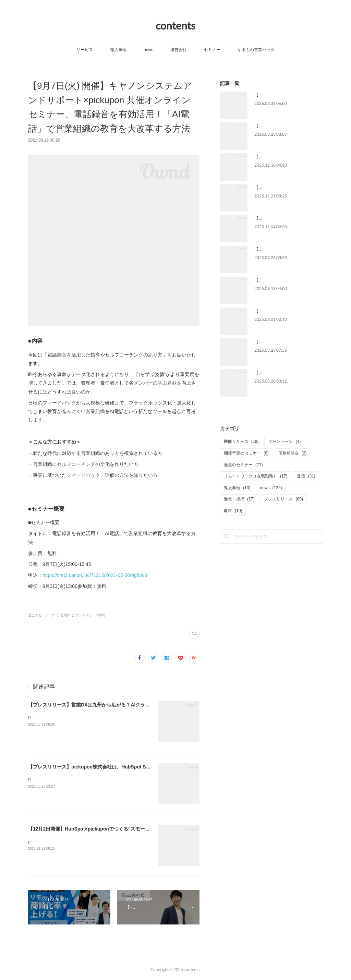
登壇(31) (67, 615)
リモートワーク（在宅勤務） (256, 476)
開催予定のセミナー (246, 453)
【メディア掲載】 (271, 249)
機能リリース (241, 441)
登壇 (306, 476)
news (148, 50)
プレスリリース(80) (90, 615)
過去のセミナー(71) (43, 615)
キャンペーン (284, 441)
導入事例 (118, 50)
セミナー (212, 50)
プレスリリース (283, 499)
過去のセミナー (243, 465)
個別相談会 (293, 453)
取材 (233, 511)
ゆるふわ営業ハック (256, 50)
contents (175, 25)
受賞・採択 (239, 499)
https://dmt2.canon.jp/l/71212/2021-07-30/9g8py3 (95, 575)
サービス (85, 50)
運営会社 (179, 50)
